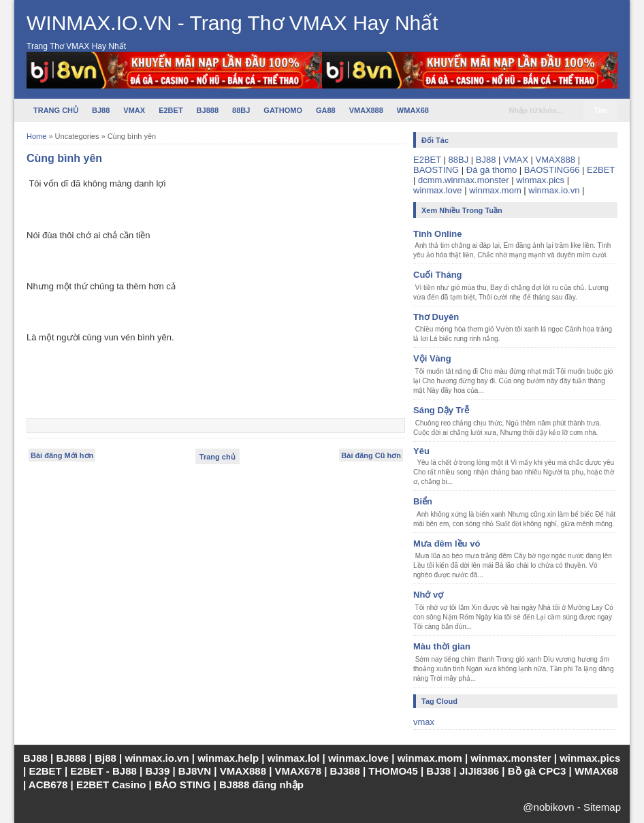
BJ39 (157, 771)
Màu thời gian (442, 646)
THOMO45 (393, 771)
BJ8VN (195, 771)
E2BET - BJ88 (103, 771)
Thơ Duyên (436, 317)
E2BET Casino (111, 785)
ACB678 (48, 785)
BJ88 (101, 110)
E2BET (171, 110)
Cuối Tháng (438, 275)
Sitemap (602, 807)
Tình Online (438, 234)
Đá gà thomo (492, 170)
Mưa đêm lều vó (447, 544)
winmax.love (438, 190)
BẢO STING (183, 785)
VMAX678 (298, 771)
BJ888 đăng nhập (261, 785)
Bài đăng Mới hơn (62, 455)
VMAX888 (366, 110)
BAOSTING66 (552, 170)
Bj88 (106, 758)
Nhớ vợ (428, 595)
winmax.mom (495, 190)
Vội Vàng (432, 358)
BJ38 (438, 771)
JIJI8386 (479, 771)
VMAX (134, 110)
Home (36, 136)
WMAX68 (413, 110)
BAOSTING (436, 170)
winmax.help (228, 758)
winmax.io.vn (554, 190)
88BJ (241, 110)
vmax (424, 722)
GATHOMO (283, 110)
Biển (423, 501)
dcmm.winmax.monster (464, 180)
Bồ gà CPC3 (537, 771)
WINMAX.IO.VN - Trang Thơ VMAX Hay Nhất (232, 23)
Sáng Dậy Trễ (441, 410)
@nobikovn (548, 807)
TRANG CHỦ (56, 110)
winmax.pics (540, 180)
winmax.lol (294, 758)
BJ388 (345, 771)
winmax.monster (511, 758)
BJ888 (208, 110)
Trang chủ (218, 457)
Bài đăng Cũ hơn (371, 455)
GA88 (326, 110)
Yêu (421, 451)
